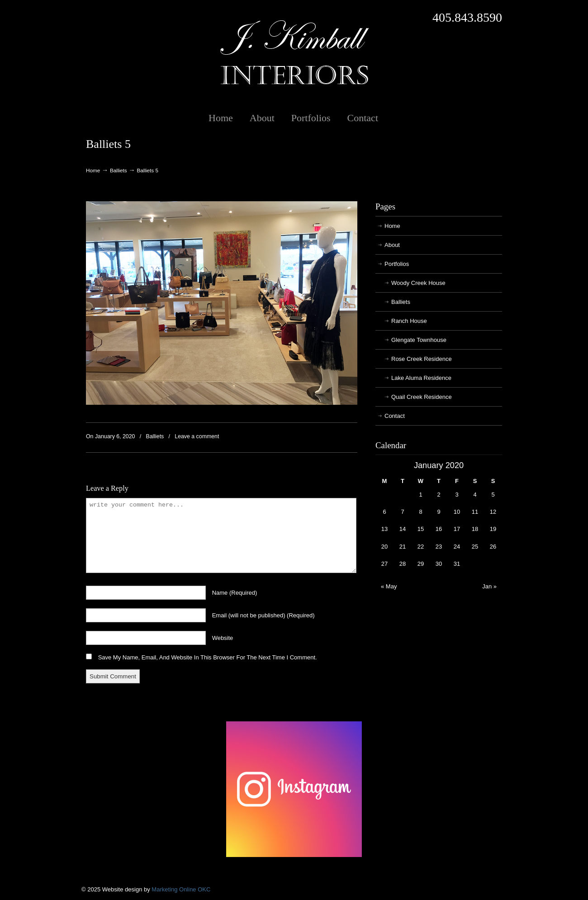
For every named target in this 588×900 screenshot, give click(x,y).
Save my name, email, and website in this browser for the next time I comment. (208, 657)
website (223, 638)
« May (389, 586)
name (235, 593)
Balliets (119, 170)
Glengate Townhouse (419, 340)
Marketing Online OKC (181, 889)
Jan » (489, 586)
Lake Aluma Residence (421, 378)
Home (93, 170)
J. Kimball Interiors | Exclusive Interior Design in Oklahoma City (294, 52)
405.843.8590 (467, 17)
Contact (395, 416)
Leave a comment (197, 436)
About (392, 245)
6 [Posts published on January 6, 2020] (384, 512)
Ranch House (409, 321)
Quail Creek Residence (422, 397)
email (263, 615)
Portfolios (397, 264)
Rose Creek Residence (422, 359)
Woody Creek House (418, 283)
